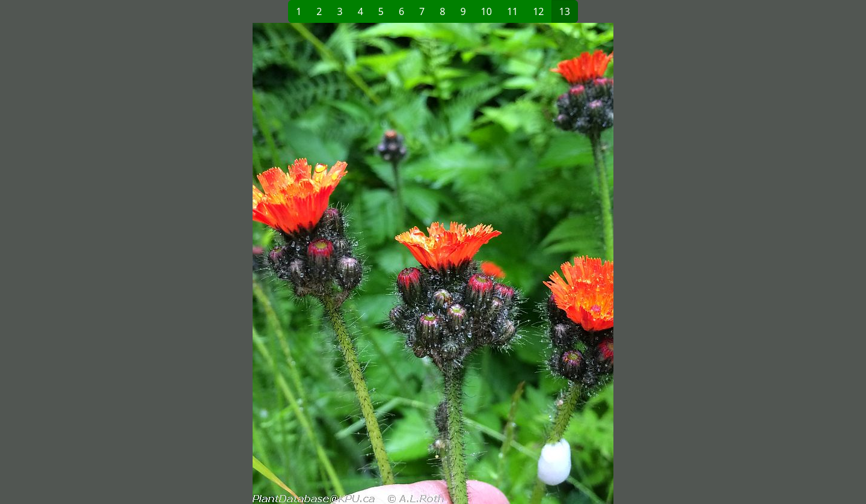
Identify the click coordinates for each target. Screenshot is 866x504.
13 (565, 11)
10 (487, 11)
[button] (238, 263)
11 (512, 11)
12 (538, 11)
